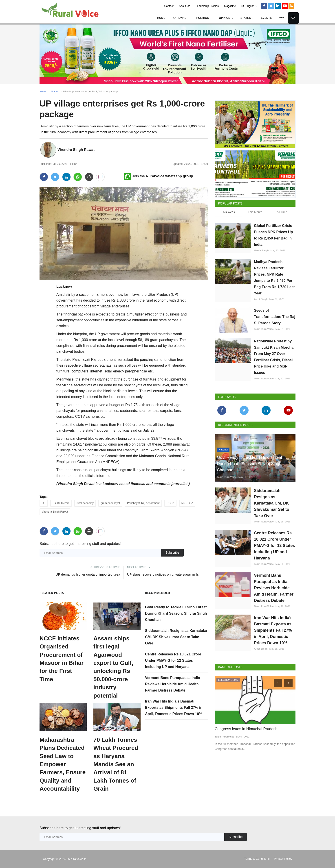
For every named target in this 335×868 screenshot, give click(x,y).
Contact (169, 6)
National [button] (181, 18)
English (250, 6)
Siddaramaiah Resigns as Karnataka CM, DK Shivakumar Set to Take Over (176, 637)
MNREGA (187, 503)
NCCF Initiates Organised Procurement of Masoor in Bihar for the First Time (62, 659)
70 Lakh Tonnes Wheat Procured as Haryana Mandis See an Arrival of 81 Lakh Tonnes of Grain (116, 764)
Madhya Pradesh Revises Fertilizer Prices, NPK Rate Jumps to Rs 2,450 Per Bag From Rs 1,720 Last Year (274, 277)
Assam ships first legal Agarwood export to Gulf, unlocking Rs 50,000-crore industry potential (113, 667)
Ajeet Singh (261, 299)
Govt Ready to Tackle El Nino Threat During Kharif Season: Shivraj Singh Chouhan (176, 613)
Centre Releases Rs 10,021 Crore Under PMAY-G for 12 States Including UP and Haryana (173, 660)
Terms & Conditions (257, 859)
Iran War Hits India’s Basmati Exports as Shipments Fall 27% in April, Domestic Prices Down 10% (174, 708)
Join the (158, 176)
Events (266, 18)
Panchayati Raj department (143, 503)
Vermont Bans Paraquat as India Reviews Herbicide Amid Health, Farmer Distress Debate (173, 684)
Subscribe (172, 553)
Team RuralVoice (264, 329)
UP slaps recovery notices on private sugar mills (163, 574)
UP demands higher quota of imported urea (88, 574)
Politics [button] (204, 18)
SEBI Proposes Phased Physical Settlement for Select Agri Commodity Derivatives (255, 732)
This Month (255, 212)
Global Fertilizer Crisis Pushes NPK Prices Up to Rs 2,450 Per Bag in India (273, 235)
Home (161, 18)
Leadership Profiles (207, 6)
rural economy (85, 503)
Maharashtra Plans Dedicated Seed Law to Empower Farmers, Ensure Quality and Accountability (63, 764)
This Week (228, 212)
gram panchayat (110, 503)
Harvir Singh (261, 250)
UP (44, 503)
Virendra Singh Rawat (76, 150)
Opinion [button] (226, 18)
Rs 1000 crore (61, 503)
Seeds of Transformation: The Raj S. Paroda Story (275, 317)
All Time (282, 212)
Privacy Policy (283, 859)
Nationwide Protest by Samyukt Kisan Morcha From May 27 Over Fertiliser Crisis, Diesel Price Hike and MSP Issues (274, 357)
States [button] (247, 18)
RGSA (170, 503)
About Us (184, 6)
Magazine (230, 6)
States (55, 91)
